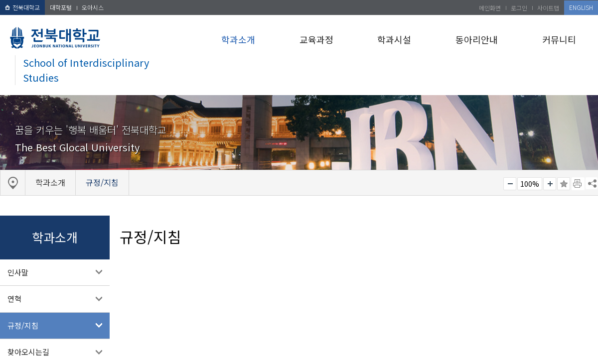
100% (530, 184)
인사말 (18, 272)
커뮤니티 (559, 39)
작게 (510, 184)
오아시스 (93, 7)
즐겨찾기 (564, 184)
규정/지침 (23, 325)
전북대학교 (22, 7)
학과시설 (394, 39)
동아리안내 (477, 39)
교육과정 (316, 39)
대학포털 (61, 7)
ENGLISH (581, 7)
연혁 (14, 299)
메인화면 (490, 8)
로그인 (519, 8)
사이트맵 (548, 8)
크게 (550, 184)
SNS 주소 (592, 183)
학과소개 (238, 39)
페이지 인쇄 (578, 184)
